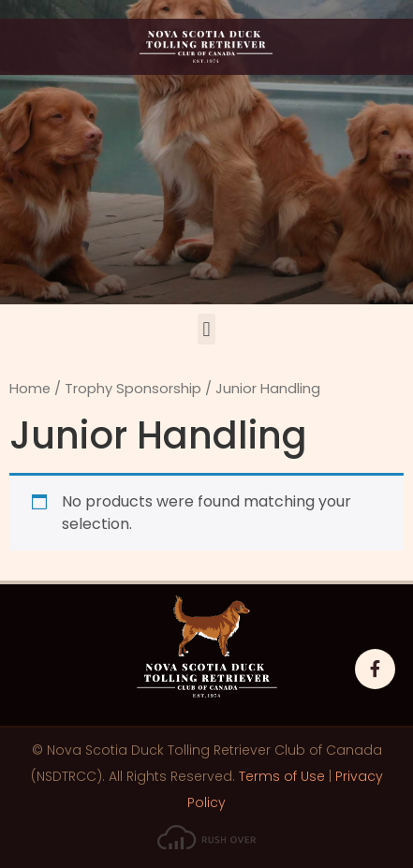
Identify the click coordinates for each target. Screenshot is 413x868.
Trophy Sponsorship (133, 389)
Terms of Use (282, 776)
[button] (206, 329)
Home (30, 389)
